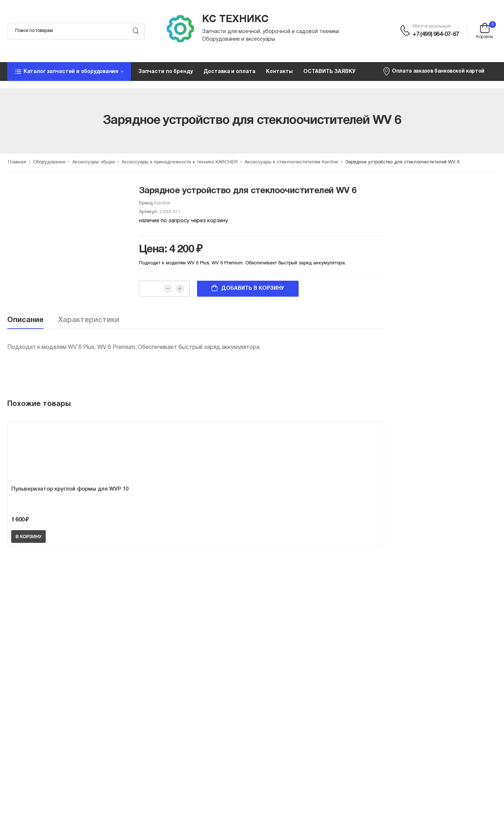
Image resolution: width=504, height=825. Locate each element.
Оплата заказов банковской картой (433, 71)
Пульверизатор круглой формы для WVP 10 (70, 489)
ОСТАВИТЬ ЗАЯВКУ (329, 72)
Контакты (279, 72)
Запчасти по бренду (165, 72)
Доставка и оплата (230, 72)
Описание (25, 320)
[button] (69, 72)
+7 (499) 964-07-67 (436, 34)
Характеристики (89, 320)
